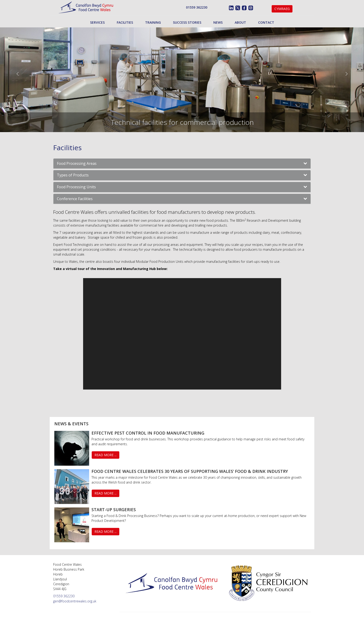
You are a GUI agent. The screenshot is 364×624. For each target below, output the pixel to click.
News (218, 22)
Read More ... (106, 455)
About (240, 22)
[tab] (182, 164)
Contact (266, 22)
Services (97, 22)
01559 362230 (197, 7)
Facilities (125, 22)
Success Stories (187, 22)
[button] (182, 164)
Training (153, 22)
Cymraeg (282, 9)
